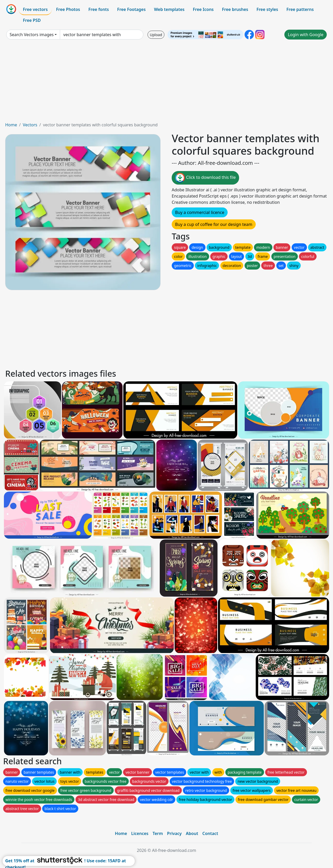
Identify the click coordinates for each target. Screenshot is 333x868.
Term (158, 833)
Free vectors (35, 9)
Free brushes (235, 9)
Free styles (267, 9)
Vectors (30, 125)
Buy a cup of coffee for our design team (214, 224)
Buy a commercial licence (200, 212)
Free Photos (68, 9)
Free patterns (300, 9)
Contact (210, 833)
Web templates (169, 9)
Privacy (174, 833)
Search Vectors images (32, 35)
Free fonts (99, 9)
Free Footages (131, 9)
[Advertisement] (166, 83)
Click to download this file (205, 178)
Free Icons (203, 9)
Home (11, 125)
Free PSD (32, 20)
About (192, 833)
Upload (156, 35)
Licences (140, 833)
